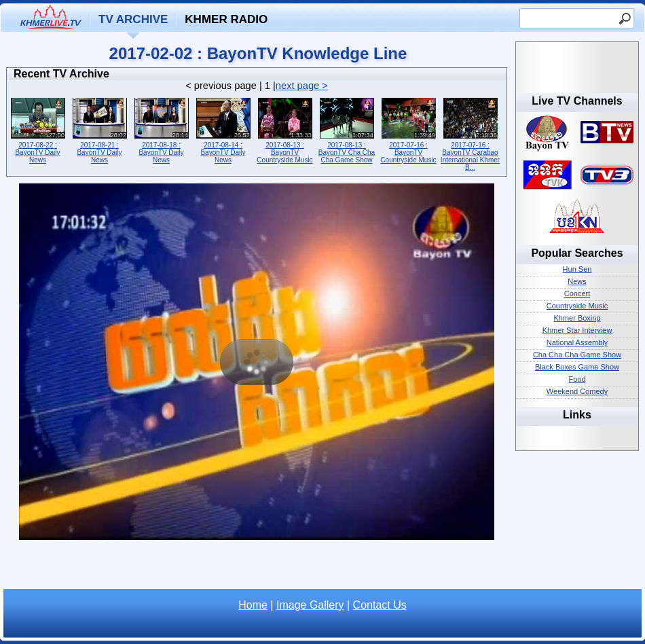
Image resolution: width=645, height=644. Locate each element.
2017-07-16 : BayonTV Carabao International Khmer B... (470, 133)
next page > (302, 86)
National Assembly (577, 342)
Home (253, 605)
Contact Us (380, 605)
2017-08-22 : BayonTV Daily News (38, 129)
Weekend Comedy (577, 391)
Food (577, 379)
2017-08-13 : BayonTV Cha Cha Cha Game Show (347, 129)
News (577, 281)
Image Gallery (310, 605)
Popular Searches (577, 253)
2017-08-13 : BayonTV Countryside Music (285, 129)
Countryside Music (577, 306)
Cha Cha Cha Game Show (577, 355)
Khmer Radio (226, 19)
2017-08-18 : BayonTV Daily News (161, 129)
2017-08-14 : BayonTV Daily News (223, 129)
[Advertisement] (257, 569)
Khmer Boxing (577, 318)
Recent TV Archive (61, 74)
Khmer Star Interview (577, 330)
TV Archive (133, 19)
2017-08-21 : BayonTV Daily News (99, 129)
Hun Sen (577, 269)
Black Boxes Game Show (577, 367)
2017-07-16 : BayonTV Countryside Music (408, 129)
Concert (577, 293)
